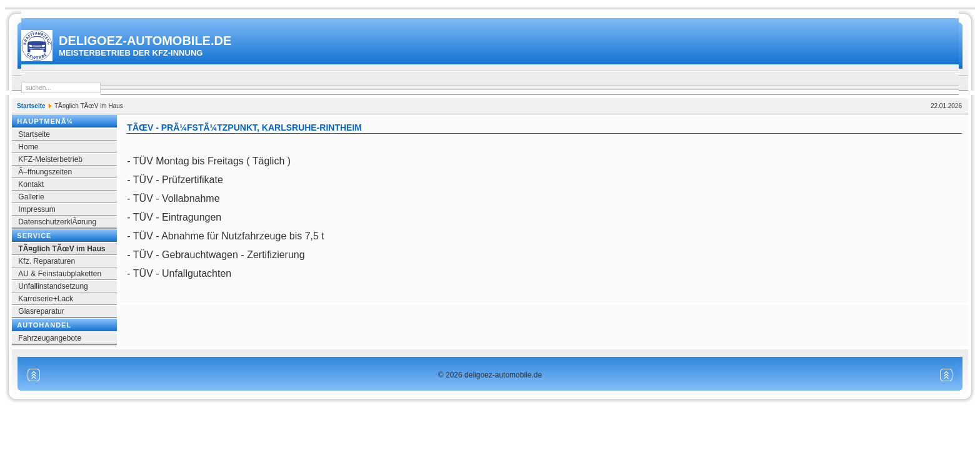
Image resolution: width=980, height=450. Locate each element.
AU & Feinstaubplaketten (60, 274)
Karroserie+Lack (46, 299)
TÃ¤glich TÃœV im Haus (62, 249)
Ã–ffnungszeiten (45, 172)
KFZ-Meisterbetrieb (50, 159)
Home (28, 147)
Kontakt (31, 184)
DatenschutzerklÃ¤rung (57, 222)
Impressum (37, 209)
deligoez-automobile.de (145, 46)
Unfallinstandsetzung (53, 286)
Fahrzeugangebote (50, 338)
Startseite (31, 106)
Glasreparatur (41, 311)
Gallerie (31, 197)
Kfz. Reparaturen (47, 261)
